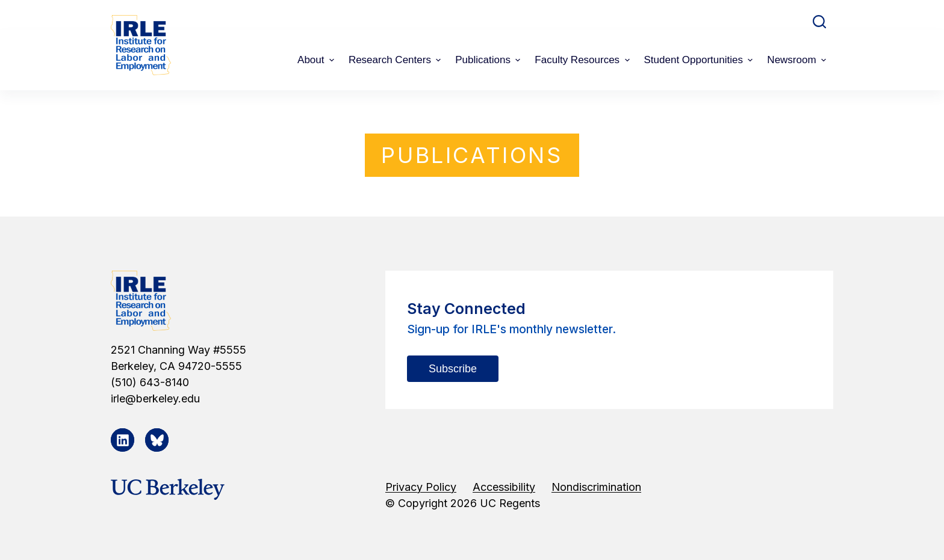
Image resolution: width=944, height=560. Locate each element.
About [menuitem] (317, 60)
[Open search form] (819, 22)
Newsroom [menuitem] (798, 60)
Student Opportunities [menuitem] (700, 60)
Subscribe (453, 369)
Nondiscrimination (596, 487)
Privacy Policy (421, 487)
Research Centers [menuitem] (396, 60)
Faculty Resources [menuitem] (583, 60)
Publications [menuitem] (489, 60)
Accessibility (504, 487)
